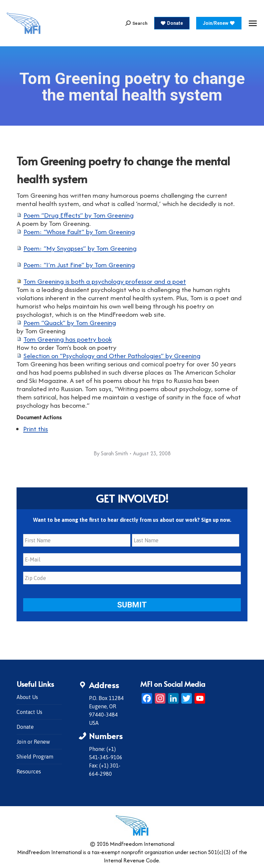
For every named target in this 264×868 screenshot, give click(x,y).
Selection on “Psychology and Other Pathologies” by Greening (112, 356)
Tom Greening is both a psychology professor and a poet (105, 281)
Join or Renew (33, 742)
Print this (36, 429)
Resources (29, 771)
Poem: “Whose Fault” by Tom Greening (79, 232)
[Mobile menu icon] (253, 23)
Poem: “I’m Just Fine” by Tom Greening (79, 265)
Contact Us (29, 712)
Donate (25, 727)
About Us (27, 697)
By (111, 453)
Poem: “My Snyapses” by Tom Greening (80, 248)
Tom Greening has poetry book (68, 339)
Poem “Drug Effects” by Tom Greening (79, 215)
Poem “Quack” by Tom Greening (70, 323)
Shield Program (35, 757)
